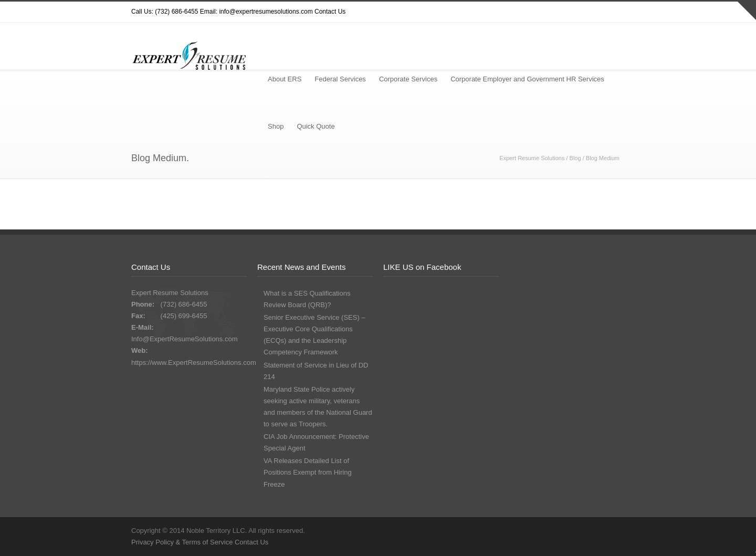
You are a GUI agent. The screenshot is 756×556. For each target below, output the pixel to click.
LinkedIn (614, 12)
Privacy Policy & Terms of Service (183, 542)
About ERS (285, 79)
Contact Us (330, 12)
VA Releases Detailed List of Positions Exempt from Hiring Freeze (308, 472)
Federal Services (340, 79)
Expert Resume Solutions (532, 158)
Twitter (530, 12)
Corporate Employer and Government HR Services (527, 79)
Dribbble (551, 12)
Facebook (572, 12)
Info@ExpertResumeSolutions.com (185, 339)
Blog (575, 158)
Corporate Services (408, 79)
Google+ (593, 12)
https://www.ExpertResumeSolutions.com (194, 363)
